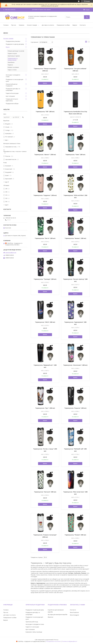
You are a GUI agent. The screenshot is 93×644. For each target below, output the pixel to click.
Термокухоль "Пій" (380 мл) (45, 112)
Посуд (8, 47)
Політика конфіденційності (70, 641)
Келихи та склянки (13, 67)
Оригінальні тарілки (14, 56)
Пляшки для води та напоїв (16, 51)
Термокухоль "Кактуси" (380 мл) (45, 492)
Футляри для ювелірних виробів (58, 614)
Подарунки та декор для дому (15, 44)
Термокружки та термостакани (13, 59)
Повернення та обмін (63, 25)
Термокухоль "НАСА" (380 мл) (45, 322)
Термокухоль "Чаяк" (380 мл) (75, 155)
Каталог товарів (32, 25)
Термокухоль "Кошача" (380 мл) (75, 408)
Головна (6, 25)
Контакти (83, 25)
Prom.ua (56, 640)
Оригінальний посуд (32, 622)
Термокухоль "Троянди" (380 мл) (45, 279)
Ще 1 (7, 140)
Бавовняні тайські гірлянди (34, 632)
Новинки (22, 25)
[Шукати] (87, 17)
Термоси (10, 65)
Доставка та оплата (48, 25)
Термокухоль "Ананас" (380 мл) (75, 238)
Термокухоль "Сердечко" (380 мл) (45, 195)
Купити (45, 83)
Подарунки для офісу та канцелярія (13, 89)
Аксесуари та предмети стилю (13, 76)
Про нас (14, 25)
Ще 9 (7, 205)
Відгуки (75, 25)
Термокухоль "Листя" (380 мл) (45, 238)
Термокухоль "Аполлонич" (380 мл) (75, 365)
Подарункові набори (12, 104)
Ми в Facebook (74, 612)
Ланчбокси (11, 62)
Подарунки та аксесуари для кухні (14, 80)
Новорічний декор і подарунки (12, 85)
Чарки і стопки (12, 70)
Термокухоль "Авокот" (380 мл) (45, 155)
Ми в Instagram (74, 615)
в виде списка (89, 42)
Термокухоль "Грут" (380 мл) (45, 408)
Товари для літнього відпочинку (12, 100)
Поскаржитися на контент (53, 641)
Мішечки (50, 617)
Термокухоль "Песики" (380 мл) (75, 535)
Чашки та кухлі (12, 53)
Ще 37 (7, 182)
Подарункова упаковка (13, 41)
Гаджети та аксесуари (32, 627)
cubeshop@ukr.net (11, 252)
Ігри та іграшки (10, 96)
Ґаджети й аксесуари (12, 93)
